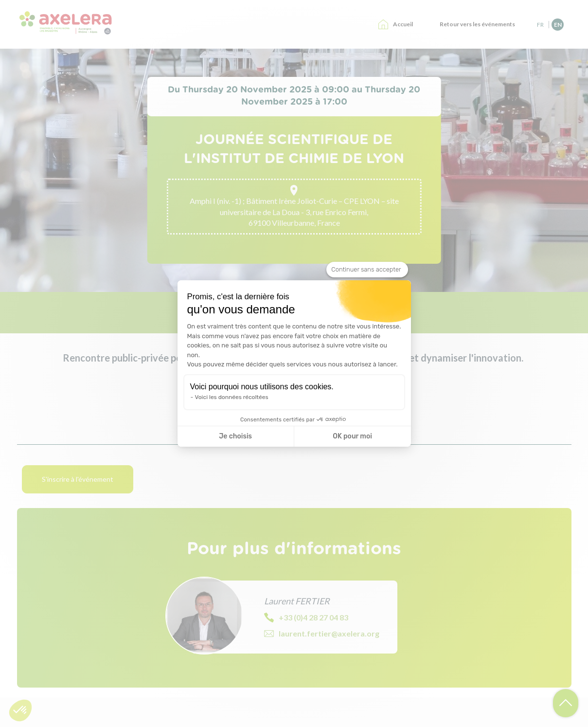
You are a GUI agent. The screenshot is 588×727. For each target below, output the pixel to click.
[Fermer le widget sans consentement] (367, 270)
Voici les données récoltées (232, 397)
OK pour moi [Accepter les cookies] (352, 436)
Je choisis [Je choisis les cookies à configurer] (235, 436)
